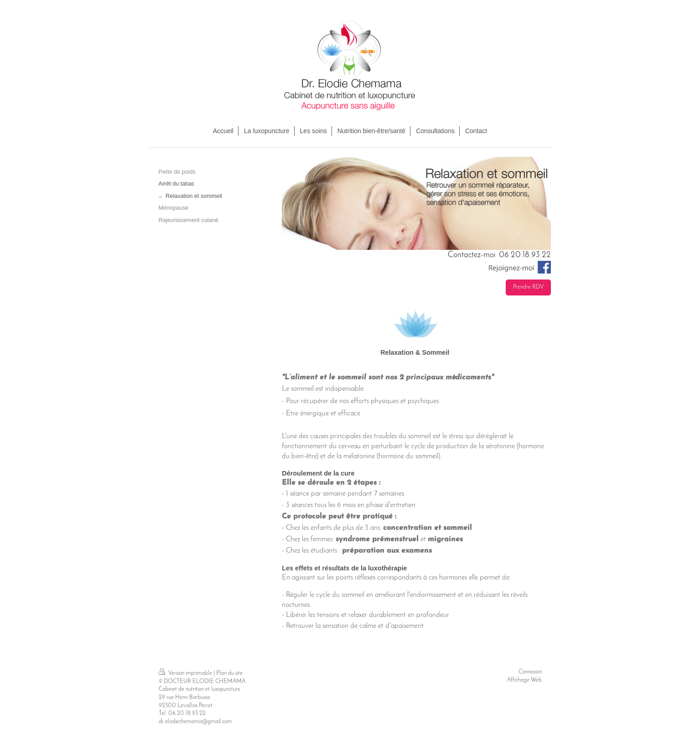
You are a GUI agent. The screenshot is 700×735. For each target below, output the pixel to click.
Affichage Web (524, 680)
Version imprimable (186, 673)
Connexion (530, 672)
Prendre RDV (528, 287)
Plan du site (229, 673)
